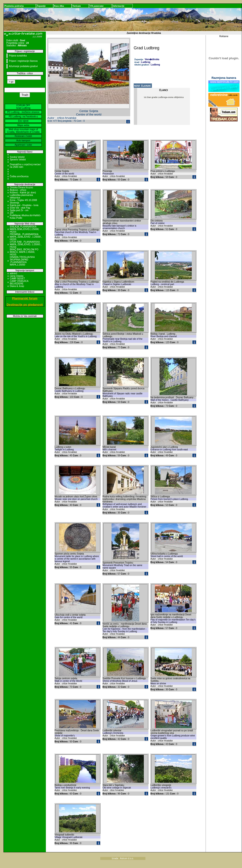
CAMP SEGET (17, 279)
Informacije (119, 6)
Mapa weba (23, 125)
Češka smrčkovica (19, 176)
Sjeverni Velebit (18, 160)
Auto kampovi (23, 140)
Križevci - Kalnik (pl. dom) (23, 193)
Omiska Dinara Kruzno (22, 187)
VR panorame (97, 6)
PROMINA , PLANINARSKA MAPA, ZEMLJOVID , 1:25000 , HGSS (26, 237)
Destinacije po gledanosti (25, 305)
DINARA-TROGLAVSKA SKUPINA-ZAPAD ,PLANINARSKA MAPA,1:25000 (22, 261)
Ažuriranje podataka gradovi (23, 66)
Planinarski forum (25, 298)
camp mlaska (17, 276)
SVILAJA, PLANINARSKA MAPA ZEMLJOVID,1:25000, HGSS (25, 229)
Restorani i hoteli (23, 136)
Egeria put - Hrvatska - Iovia (24, 205)
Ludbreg (146, 62)
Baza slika (59, 6)
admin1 (14, 273)
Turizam (77, 6)
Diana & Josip (17, 286)
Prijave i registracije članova (23, 61)
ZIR (12, 213)
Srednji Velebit (17, 157)
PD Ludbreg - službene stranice (23, 112)
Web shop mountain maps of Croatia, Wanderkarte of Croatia (23, 131)
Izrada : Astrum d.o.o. (123, 858)
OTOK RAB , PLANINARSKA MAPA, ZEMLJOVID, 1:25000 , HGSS (26, 244)
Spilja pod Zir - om (19, 210)
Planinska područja (14, 6)
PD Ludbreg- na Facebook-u (23, 117)
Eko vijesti (23, 121)
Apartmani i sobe (23, 145)
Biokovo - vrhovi (18, 190)
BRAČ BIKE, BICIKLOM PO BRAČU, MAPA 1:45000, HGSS (24, 252)
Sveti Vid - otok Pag (20, 208)
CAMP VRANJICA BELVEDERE (19, 282)
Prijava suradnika (18, 56)
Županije (41, 6)
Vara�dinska (152, 59)
